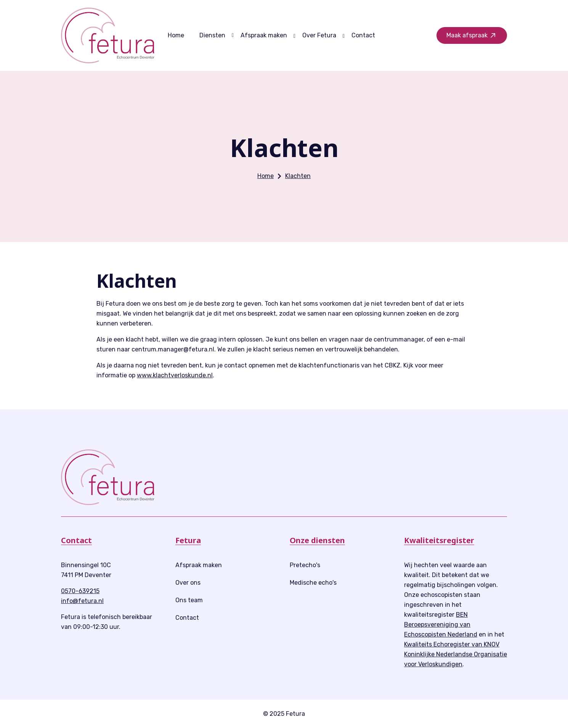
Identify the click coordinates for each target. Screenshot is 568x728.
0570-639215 (80, 591)
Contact (363, 35)
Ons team (189, 600)
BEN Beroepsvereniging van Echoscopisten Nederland (441, 625)
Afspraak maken (264, 35)
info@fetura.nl (82, 601)
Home (176, 35)
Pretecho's (305, 565)
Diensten (212, 35)
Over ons (188, 583)
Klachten (298, 176)
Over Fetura (319, 35)
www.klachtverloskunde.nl (175, 375)
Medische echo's (313, 583)
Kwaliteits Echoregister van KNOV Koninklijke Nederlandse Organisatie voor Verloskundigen (456, 654)
